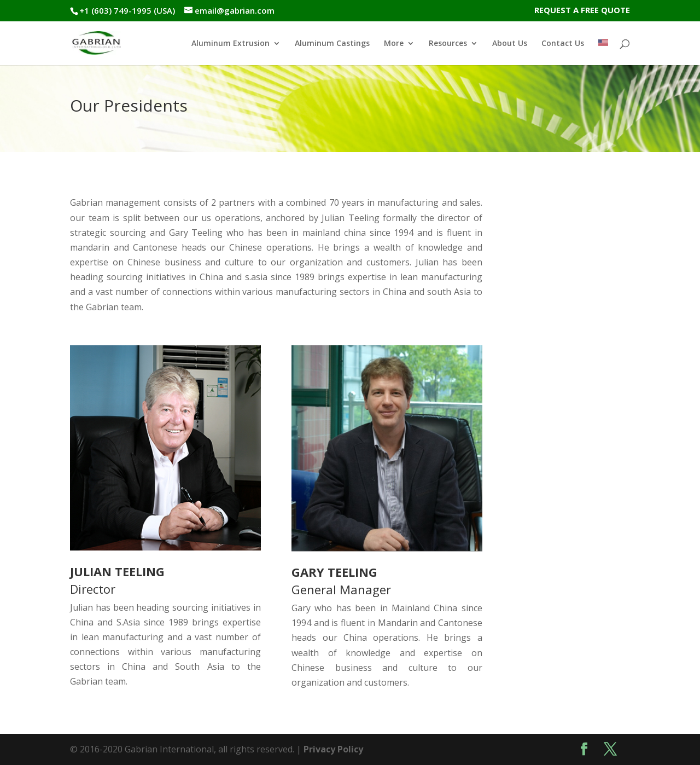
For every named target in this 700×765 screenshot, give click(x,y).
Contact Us (563, 44)
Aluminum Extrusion (231, 44)
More (394, 44)
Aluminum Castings (332, 44)
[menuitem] (603, 52)
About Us (510, 44)
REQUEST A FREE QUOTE (582, 11)
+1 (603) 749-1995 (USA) (127, 10)
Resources (448, 44)
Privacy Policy (333, 749)
